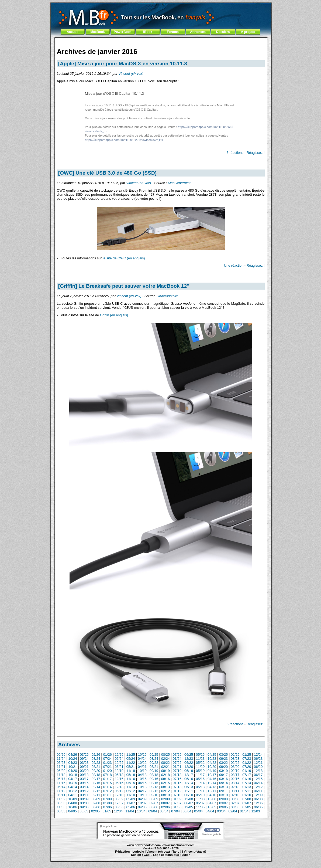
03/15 (154, 783)
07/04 (175, 811)
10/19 (142, 771)
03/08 (84, 803)
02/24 (165, 759)
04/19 (212, 771)
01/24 (177, 759)
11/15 (61, 783)
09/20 (223, 767)
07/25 (177, 755)
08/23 (235, 759)
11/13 (131, 787)
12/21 (258, 763)
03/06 (154, 807)
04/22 (212, 763)
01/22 (247, 763)
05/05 (61, 811)
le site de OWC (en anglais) (124, 258)
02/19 (235, 771)
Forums (173, 32)
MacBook (97, 32)
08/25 (165, 755)
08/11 (235, 791)
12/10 (119, 795)
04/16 (212, 779)
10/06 (73, 807)
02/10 (235, 795)
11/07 (131, 803)
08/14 (235, 783)
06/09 (119, 799)
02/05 (95, 811)
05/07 (200, 803)
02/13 (235, 787)
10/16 (142, 779)
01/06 (177, 807)
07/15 (108, 783)
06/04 (187, 811)
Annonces (198, 32)
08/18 (96, 775)
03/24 (154, 759)
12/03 (256, 811)
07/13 (177, 787)
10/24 (73, 759)
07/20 (247, 767)
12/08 (189, 799)
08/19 (165, 771)
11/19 (131, 771)
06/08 (258, 799)
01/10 (247, 795)
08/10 (165, 795)
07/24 (108, 759)
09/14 (223, 783)
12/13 (119, 787)
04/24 (142, 759)
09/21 (84, 767)
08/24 (96, 759)
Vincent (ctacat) (195, 852)
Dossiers (223, 32)
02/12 (165, 791)
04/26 (73, 755)
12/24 (258, 755)
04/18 (142, 775)
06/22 (189, 763)
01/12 (177, 791)
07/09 (108, 799)
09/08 (223, 799)
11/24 (61, 759)
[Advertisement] (161, 41)
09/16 (154, 779)
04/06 (142, 807)
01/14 (108, 787)
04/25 (212, 755)
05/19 (200, 771)
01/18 (177, 775)
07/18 (108, 775)
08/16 (165, 779)
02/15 (165, 783)
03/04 (221, 811)
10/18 (73, 775)
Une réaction (234, 265)
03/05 (84, 811)
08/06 (96, 807)
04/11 (73, 795)
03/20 (84, 771)
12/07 (119, 803)
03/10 (223, 795)
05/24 (131, 759)
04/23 (73, 763)
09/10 (154, 795)
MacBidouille (168, 296)
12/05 (189, 807)
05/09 (131, 799)
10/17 (212, 775)
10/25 (142, 755)
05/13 (200, 787)
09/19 (154, 771)
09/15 (84, 783)
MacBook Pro (141, 857)
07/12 (108, 791)
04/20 (73, 771)
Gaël (147, 855)
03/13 (223, 787)
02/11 (96, 795)
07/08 (247, 799)
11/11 (200, 791)
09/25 (154, 755)
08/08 (235, 799)
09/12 (84, 791)
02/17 (96, 779)
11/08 (200, 799)
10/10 (142, 795)
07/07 (177, 803)
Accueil (73, 32)
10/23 (212, 759)
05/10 (200, 795)
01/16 (247, 779)
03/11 (84, 795)
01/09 (177, 799)
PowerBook (123, 32)
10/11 (212, 791)
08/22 (165, 763)
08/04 (164, 811)
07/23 (247, 759)
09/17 (223, 775)
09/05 (223, 807)
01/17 (108, 779)
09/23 (223, 759)
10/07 (142, 803)
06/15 (119, 783)
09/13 (154, 787)
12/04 (118, 811)
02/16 (235, 779)
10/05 (212, 807)
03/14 (84, 787)
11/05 (200, 807)
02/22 (235, 763)
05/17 (61, 779)
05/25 (200, 755)
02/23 (96, 763)
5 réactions (235, 724)
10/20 (212, 767)
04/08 (73, 803)
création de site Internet (198, 857)
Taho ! (177, 852)
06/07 (189, 803)
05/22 (200, 763)
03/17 (84, 779)
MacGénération (180, 183)
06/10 (189, 795)
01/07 (247, 803)
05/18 (131, 775)
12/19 (119, 771)
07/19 (177, 771)
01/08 (108, 803)
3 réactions (235, 153)
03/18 (154, 775)
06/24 (119, 759)
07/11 (247, 791)
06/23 (258, 759)
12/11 (189, 791)
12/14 (189, 783)
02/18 (165, 775)
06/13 (189, 787)
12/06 (258, 803)
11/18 (61, 775)
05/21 (131, 767)
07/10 (177, 795)
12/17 (189, 775)
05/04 (198, 811)
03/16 (223, 779)
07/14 (247, 783)
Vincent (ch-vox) (131, 74)
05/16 (200, 779)
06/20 (258, 767)
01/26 (108, 755)
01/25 (247, 755)
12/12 (258, 787)
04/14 (73, 787)
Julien (186, 855)
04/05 (73, 811)
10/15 (73, 783)
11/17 (200, 775)
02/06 (165, 807)
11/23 (200, 759)
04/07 (212, 803)
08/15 (96, 783)
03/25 (223, 755)
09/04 (153, 811)
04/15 (142, 783)
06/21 (119, 767)
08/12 (96, 791)
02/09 (165, 799)
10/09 (73, 799)
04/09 (142, 799)
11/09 (61, 799)
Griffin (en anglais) (114, 315)
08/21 (96, 767)
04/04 (210, 811)
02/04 (233, 811)
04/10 (212, 795)
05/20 (61, 771)
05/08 (61, 803)
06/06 (119, 807)
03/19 (223, 771)
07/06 (108, 807)
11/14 (200, 783)
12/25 (119, 755)
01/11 (108, 795)
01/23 (108, 763)
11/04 (130, 811)
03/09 (154, 799)
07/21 (108, 767)
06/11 (258, 791)
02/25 (235, 755)
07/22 (177, 763)
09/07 (154, 803)
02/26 (96, 755)
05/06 (131, 807)
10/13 (142, 787)
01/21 (177, 767)
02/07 (235, 803)
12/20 (189, 767)
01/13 (247, 787)
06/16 (189, 779)
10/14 (212, 783)
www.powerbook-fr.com (144, 845)
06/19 (189, 771)
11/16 (131, 779)
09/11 (223, 791)
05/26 (61, 755)
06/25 (189, 755)
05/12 (131, 791)
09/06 (84, 807)
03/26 (84, 755)
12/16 (119, 779)
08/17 (235, 775)
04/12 (142, 791)
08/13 (165, 787)
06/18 (119, 775)
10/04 (141, 811)
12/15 (258, 779)
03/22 (223, 763)
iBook (148, 32)
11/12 (61, 791)
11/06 (61, 807)
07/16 (177, 779)
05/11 (61, 795)
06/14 (258, 783)
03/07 (223, 803)
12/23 (189, 759)
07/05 (247, 807)
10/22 (142, 763)
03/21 (154, 767)
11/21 (61, 767)
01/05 (107, 811)
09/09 (84, 799)
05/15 (131, 783)
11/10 (131, 795)
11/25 (131, 755)
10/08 (212, 799)
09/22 (154, 763)
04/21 (142, 767)
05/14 (61, 787)
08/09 (96, 799)
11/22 (131, 763)
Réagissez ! (256, 153)
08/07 (165, 803)
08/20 (235, 767)
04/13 (212, 787)
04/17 (73, 779)
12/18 (258, 771)
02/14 (96, 787)
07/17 (247, 775)
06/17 (258, 775)
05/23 (61, 763)
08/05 (235, 807)
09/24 (84, 759)
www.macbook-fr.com (179, 845)
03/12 (154, 791)
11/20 (200, 767)
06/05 (258, 807)
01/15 (177, 783)
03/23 (84, 763)
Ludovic (138, 852)
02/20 (96, 771)
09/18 (84, 775)
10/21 (73, 767)
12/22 (119, 763)
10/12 (73, 791)
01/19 (247, 771)
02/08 (96, 803)
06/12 (119, 791)
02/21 (165, 767)
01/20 (108, 771)
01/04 (244, 811)
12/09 (258, 795)
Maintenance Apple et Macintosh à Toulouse (171, 857)
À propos (248, 32)
